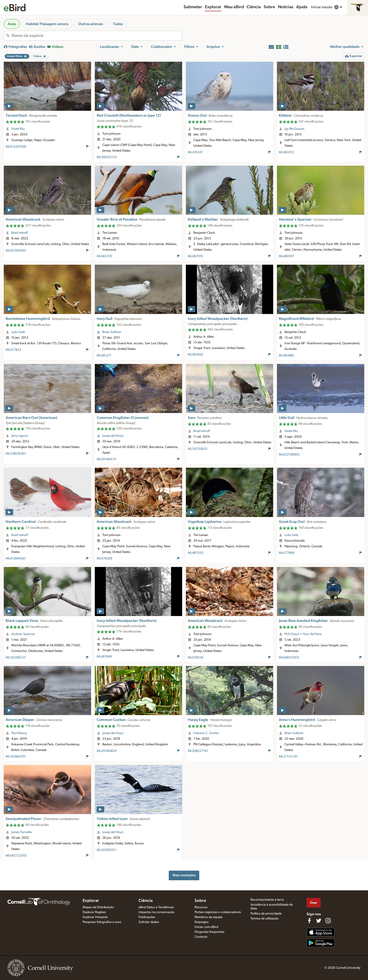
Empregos (202, 922)
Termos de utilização (264, 919)
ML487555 (195, 553)
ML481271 (104, 356)
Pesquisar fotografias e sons (102, 922)
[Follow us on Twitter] (319, 921)
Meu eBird (234, 7)
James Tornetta (21, 832)
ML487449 (104, 657)
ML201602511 (107, 850)
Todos (118, 24)
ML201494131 (107, 459)
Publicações (147, 917)
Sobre (269, 7)
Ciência (254, 7)
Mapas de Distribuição (98, 907)
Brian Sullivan (112, 332)
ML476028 (104, 559)
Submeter (193, 7)
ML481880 (286, 356)
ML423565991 (16, 251)
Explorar (213, 7)
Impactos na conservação (156, 912)
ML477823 (13, 350)
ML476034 (195, 658)
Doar (314, 903)
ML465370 (104, 256)
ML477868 (287, 553)
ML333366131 (16, 658)
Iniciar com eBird (206, 927)
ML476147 (195, 152)
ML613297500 (16, 147)
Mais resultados (184, 875)
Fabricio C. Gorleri (206, 733)
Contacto (201, 937)
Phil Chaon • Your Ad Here (303, 634)
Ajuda (302, 7)
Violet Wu (18, 129)
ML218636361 (16, 454)
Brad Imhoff (19, 233)
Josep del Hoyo (113, 436)
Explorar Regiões (94, 912)
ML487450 (195, 355)
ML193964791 (16, 757)
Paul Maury (19, 733)
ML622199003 (289, 455)
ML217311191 (288, 757)
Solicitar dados (149, 922)
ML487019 (195, 256)
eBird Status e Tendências (156, 907)
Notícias (286, 7)
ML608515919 (289, 658)
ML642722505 (16, 856)
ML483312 (286, 152)
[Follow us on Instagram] (328, 921)
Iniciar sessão (322, 7)
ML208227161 (198, 751)
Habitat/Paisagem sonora (47, 24)
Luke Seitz (18, 332)
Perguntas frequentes (209, 932)
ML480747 (286, 256)
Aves (12, 24)
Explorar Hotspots (95, 917)
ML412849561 (16, 559)
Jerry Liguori (20, 436)
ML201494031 (107, 751)
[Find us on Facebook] (309, 921)
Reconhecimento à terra (267, 900)
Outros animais (91, 24)
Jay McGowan (294, 129)
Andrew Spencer (23, 634)
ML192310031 (198, 449)
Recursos (201, 907)
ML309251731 (107, 157)
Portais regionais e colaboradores (218, 912)
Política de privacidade (266, 914)
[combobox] (97, 36)
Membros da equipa (209, 917)
